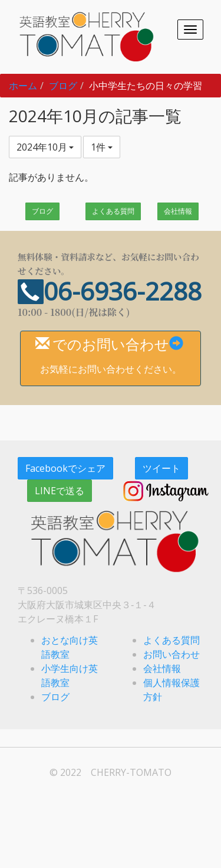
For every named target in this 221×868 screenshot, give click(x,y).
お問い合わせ (171, 654)
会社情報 (178, 211)
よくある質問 (113, 211)
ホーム (23, 86)
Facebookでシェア (65, 468)
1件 (102, 147)
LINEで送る (60, 491)
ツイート (161, 468)
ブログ (63, 86)
